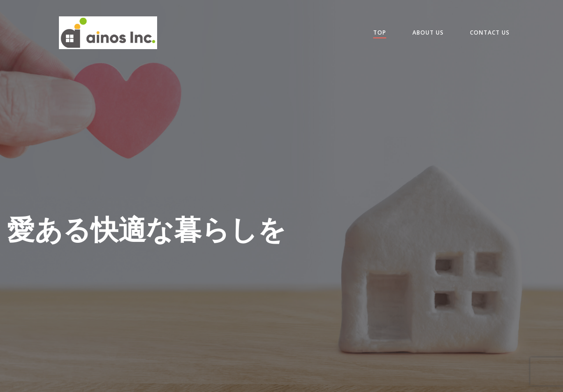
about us (428, 33)
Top (380, 33)
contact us (490, 33)
